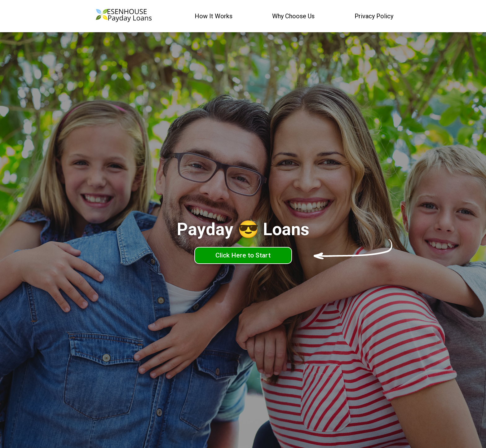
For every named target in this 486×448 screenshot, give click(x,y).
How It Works (214, 16)
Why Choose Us (293, 16)
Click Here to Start (243, 255)
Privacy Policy (374, 16)
